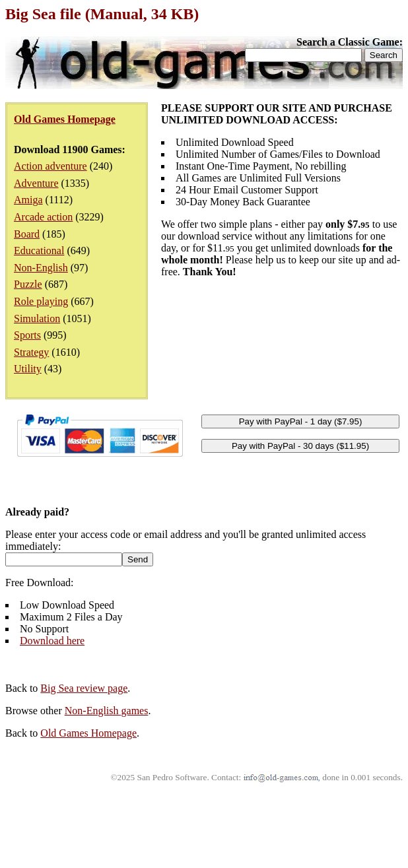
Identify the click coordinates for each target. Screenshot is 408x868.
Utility (28, 369)
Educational (39, 250)
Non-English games (107, 711)
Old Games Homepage (88, 733)
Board (27, 234)
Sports (27, 335)
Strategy (31, 352)
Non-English (41, 268)
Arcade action (43, 217)
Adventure (36, 183)
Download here (52, 641)
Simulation (37, 318)
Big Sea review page (84, 688)
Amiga (28, 200)
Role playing (41, 301)
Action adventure (51, 166)
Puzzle (28, 284)
